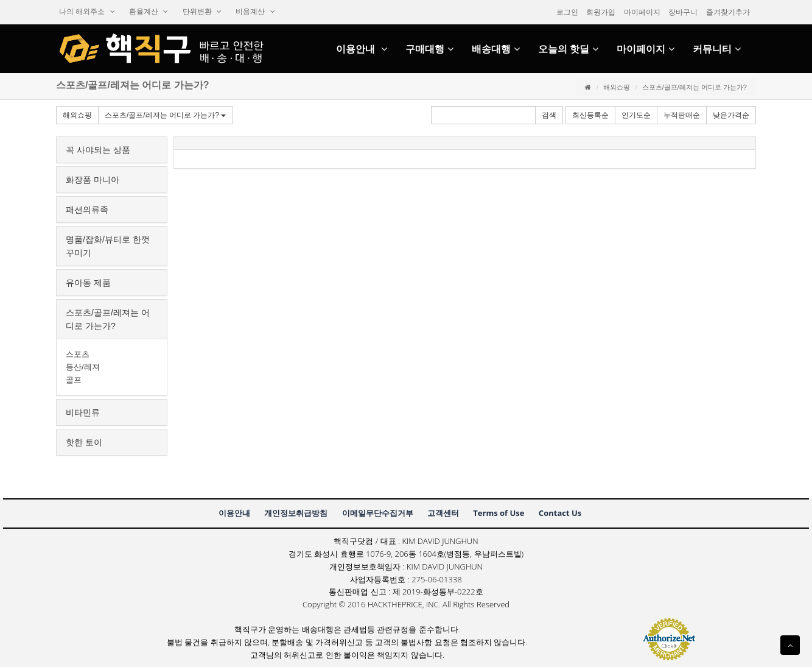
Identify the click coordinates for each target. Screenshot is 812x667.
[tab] (112, 150)
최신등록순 (590, 115)
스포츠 (78, 354)
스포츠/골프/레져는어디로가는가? (165, 115)
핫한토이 (84, 442)
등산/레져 (83, 367)
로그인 (567, 12)
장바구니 (683, 12)
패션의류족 (87, 210)
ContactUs (560, 513)
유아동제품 (88, 283)
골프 (74, 380)
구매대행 (429, 49)
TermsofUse (499, 513)
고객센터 (443, 513)
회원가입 (601, 12)
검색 (549, 115)
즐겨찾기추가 (728, 12)
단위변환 (202, 12)
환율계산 (149, 12)
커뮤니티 (717, 49)
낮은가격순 (731, 115)
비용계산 (255, 12)
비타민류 (83, 412)
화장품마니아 (93, 180)
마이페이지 (642, 12)
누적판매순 (682, 115)
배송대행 (496, 49)
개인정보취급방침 (296, 513)
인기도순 (636, 115)
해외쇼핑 (617, 87)
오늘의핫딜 (568, 49)
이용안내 (361, 49)
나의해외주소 (87, 12)
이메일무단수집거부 (378, 513)
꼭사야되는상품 (98, 150)
